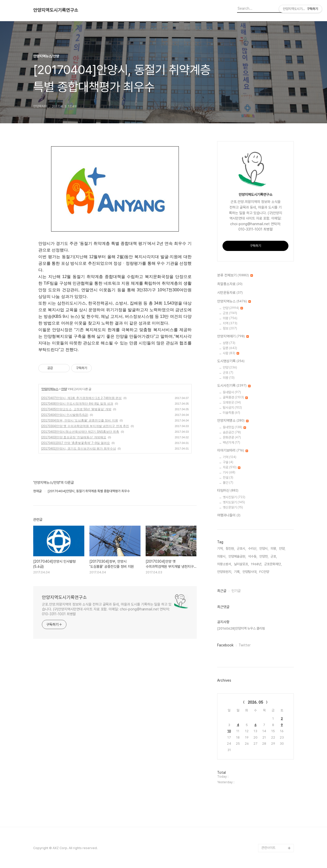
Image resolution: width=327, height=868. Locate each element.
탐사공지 (232, 408)
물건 (228, 483)
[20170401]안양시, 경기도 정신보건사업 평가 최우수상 (79, 449)
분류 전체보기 (235, 275)
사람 (231, 353)
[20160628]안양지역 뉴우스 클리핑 (241, 628)
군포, (274, 556)
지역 (230, 323)
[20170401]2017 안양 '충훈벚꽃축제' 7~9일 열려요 (75, 443)
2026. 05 (255, 702)
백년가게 (231, 443)
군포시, (241, 548)
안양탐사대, (250, 572)
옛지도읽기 (234, 502)
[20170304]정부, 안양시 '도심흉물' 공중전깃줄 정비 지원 (80, 420)
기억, (220, 548)
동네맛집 (234, 427)
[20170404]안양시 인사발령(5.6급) (65, 415)
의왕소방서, (225, 564)
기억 (230, 457)
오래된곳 (232, 402)
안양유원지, (225, 572)
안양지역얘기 (233, 336)
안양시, (264, 548)
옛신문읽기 (233, 507)
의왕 (230, 318)
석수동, (253, 556)
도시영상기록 (231, 361)
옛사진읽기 (234, 497)
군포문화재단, (273, 564)
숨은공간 (232, 432)
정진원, (230, 548)
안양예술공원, (237, 556)
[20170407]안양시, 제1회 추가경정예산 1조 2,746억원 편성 (81, 398)
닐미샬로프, (241, 564)
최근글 (222, 591)
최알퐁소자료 (230, 284)
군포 (230, 313)
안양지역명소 (233, 421)
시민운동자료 (230, 293)
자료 (232, 467)
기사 (229, 472)
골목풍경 (235, 397)
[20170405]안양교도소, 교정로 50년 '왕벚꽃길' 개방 (76, 409)
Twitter (245, 645)
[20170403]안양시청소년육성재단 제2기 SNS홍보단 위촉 (80, 432)
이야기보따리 (233, 451)
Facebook (225, 645)
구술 (228, 462)
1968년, (256, 564)
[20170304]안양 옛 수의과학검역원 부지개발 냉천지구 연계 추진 (85, 426)
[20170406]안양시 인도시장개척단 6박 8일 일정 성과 (77, 404)
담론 (230, 348)
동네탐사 (232, 392)
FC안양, (265, 572)
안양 (64, 389)
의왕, (274, 548)
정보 (230, 328)
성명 (229, 343)
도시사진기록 (234, 386)
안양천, (264, 556)
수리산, (253, 548)
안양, (282, 548)
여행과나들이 (229, 515)
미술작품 (231, 413)
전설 (228, 478)
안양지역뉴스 (50, 389)
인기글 (236, 591)
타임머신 (228, 491)
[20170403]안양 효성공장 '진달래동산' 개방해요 (74, 437)
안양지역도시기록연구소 (56, 10)
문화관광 (232, 437)
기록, (237, 572)
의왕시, (222, 556)
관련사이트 (268, 848)
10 (229, 731)
